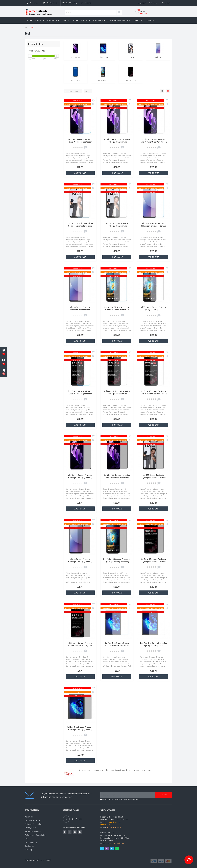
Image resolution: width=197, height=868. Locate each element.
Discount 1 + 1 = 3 (32, 820)
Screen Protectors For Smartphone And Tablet (48, 20)
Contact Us (151, 20)
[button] (33, 3)
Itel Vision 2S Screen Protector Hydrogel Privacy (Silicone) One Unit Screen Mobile (117, 562)
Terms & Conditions (33, 831)
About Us (138, 20)
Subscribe (164, 795)
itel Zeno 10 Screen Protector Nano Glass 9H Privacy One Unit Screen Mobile (80, 646)
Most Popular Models (120, 20)
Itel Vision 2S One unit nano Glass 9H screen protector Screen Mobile (117, 310)
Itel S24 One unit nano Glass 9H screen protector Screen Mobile (154, 226)
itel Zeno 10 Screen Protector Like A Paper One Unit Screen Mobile (154, 394)
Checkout (144, 13)
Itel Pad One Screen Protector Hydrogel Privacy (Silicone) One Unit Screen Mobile (80, 730)
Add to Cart (80, 173)
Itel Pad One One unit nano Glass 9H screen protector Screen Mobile (117, 646)
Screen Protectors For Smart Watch (89, 20)
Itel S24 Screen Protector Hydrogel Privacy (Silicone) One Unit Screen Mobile (80, 562)
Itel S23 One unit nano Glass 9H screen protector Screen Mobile (80, 226)
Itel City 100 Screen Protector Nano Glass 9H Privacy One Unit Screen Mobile (117, 478)
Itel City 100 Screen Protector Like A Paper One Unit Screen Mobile (154, 142)
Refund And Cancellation (35, 835)
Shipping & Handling (70, 3)
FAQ (27, 839)
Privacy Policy (115, 799)
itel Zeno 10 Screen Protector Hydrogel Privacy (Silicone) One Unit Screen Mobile (154, 562)
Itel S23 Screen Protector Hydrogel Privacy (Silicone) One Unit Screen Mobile (154, 478)
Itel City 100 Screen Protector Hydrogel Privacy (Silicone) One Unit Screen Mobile (80, 478)
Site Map (29, 850)
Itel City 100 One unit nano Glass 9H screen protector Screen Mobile (80, 142)
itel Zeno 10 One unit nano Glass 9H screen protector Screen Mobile (80, 394)
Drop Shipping (86, 3)
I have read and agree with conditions (120, 799)
